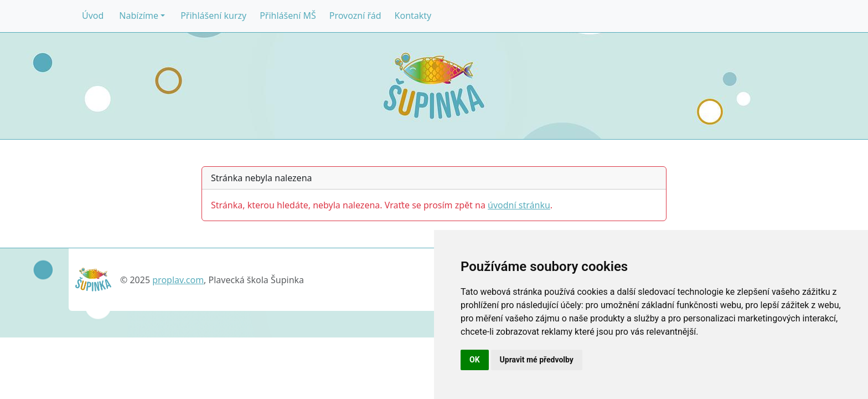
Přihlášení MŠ (288, 16)
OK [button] (475, 360)
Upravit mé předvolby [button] (537, 360)
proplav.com (178, 280)
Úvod (93, 16)
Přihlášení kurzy (213, 16)
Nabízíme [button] (139, 16)
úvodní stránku (519, 205)
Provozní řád (355, 16)
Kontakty (413, 16)
